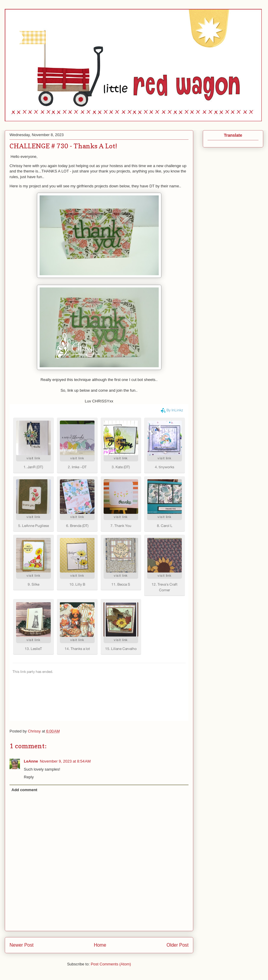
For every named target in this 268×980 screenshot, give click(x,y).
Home (100, 945)
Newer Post (22, 945)
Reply (29, 777)
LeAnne (31, 761)
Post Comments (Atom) (111, 964)
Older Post (177, 945)
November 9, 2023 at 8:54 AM (65, 761)
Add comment (25, 790)
